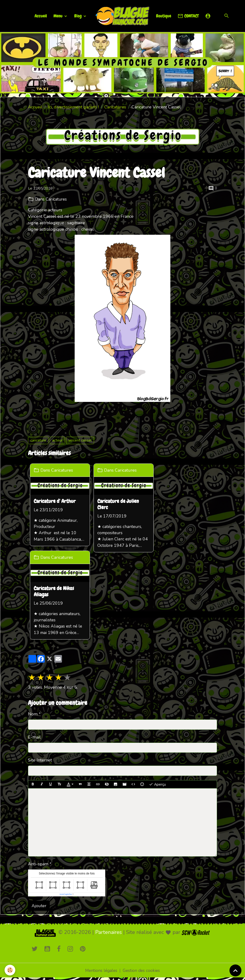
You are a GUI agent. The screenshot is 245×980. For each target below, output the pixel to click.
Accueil (41, 16)
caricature (38, 440)
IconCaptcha (66, 896)
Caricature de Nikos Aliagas (54, 593)
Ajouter (39, 907)
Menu (58, 16)
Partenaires (109, 934)
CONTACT (188, 16)
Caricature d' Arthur (55, 501)
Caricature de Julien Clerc (120, 505)
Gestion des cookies (142, 972)
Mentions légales (101, 972)
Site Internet (40, 762)
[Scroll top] (235, 970)
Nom (33, 716)
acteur (57, 440)
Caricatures (115, 107)
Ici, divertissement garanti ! (73, 107)
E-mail (34, 739)
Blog (78, 16)
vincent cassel (80, 440)
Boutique (164, 16)
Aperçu (157, 786)
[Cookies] (10, 970)
